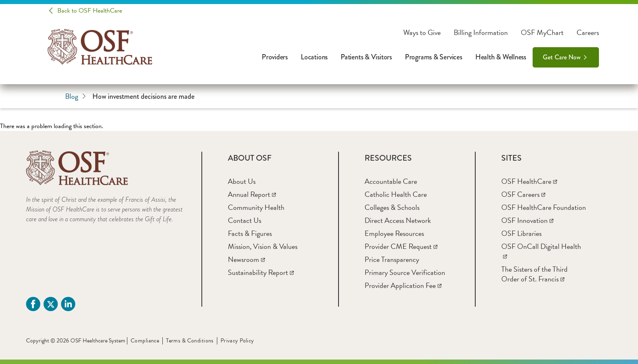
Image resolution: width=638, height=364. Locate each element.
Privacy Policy (237, 341)
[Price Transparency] (392, 259)
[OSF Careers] (523, 194)
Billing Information (481, 33)
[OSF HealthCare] (529, 181)
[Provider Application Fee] (403, 285)
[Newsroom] (246, 259)
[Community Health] (256, 207)
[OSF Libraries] (521, 233)
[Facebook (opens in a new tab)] (33, 304)
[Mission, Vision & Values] (263, 246)
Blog (75, 96)
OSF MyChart (542, 33)
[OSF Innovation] (527, 220)
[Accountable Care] (391, 181)
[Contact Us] (245, 220)
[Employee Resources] (394, 233)
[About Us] (242, 181)
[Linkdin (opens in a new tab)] (68, 304)
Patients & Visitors (366, 57)
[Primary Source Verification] (405, 272)
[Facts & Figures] (250, 233)
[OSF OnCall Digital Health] (541, 251)
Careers (588, 33)
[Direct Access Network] (398, 220)
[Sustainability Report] (261, 272)
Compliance (145, 341)
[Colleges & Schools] (392, 207)
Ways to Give (422, 33)
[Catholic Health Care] (396, 194)
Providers (275, 57)
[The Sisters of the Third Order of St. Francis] (534, 274)
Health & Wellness (501, 57)
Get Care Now (562, 57)
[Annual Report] (252, 194)
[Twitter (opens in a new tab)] (51, 304)
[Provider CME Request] (401, 246)
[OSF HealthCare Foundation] (544, 207)
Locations (314, 57)
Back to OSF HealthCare (90, 11)
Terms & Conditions (190, 341)
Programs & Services (434, 57)
